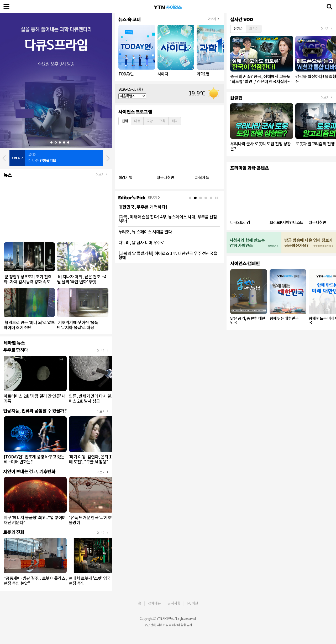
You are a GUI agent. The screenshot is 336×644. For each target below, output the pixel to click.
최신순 (254, 29)
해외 (175, 121)
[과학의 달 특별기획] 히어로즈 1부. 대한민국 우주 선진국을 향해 (168, 255)
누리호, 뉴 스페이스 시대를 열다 (145, 232)
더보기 (100, 175)
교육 (162, 121)
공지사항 (174, 603)
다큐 (137, 121)
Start (43, 142)
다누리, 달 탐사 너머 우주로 (141, 243)
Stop (47, 142)
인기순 (238, 29)
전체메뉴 (154, 603)
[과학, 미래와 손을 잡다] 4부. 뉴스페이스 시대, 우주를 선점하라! (168, 219)
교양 (150, 121)
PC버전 (193, 603)
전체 (125, 121)
